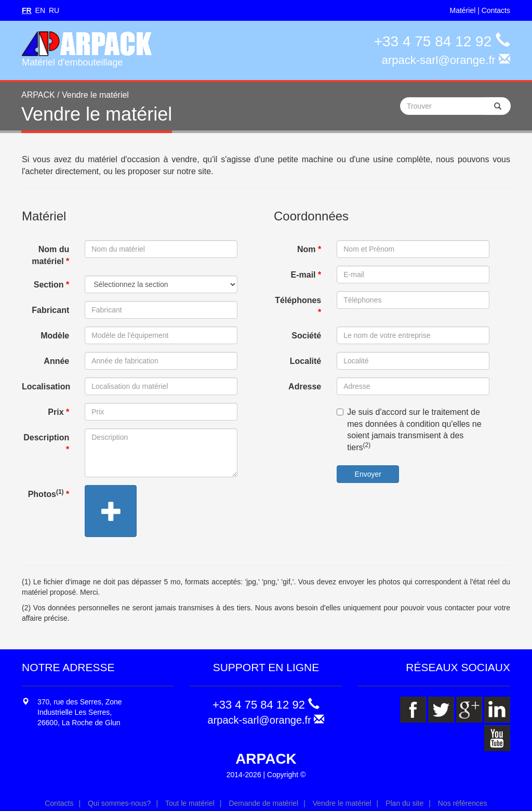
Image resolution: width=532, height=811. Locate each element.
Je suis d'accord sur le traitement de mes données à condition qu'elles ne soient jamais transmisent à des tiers (409, 430)
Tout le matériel (190, 803)
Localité (305, 361)
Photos (49, 493)
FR (27, 10)
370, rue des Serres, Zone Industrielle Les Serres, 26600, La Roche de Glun (80, 712)
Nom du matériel (50, 255)
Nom (309, 249)
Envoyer (368, 474)
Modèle (55, 336)
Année (56, 361)
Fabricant (50, 310)
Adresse (305, 387)
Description (46, 443)
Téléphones (298, 306)
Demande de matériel (263, 803)
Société (306, 336)
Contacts (496, 10)
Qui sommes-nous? (119, 803)
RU (54, 10)
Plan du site (404, 803)
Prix (58, 412)
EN (40, 10)
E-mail (306, 275)
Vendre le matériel (342, 803)
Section (51, 285)
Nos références (463, 803)
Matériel (463, 10)
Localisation (46, 387)
